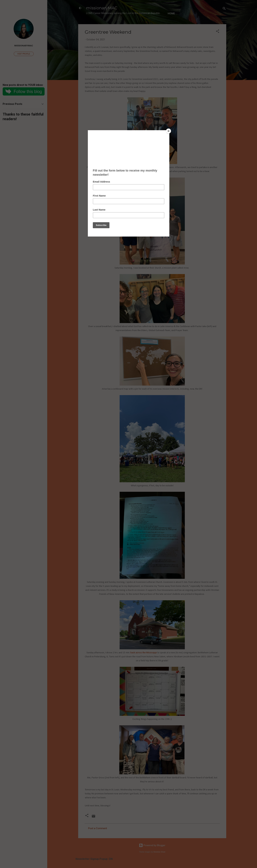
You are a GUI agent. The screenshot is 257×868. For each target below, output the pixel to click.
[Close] (169, 131)
